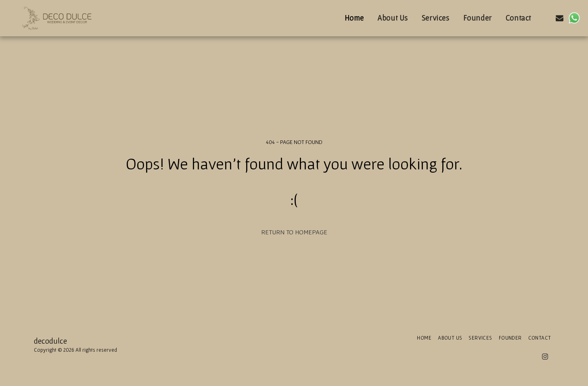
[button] (545, 18)
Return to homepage (294, 232)
